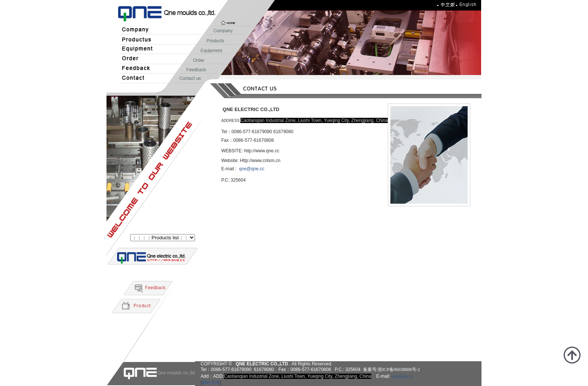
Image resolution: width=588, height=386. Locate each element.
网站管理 (211, 383)
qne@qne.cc (252, 169)
